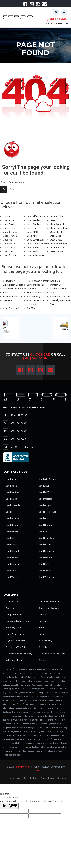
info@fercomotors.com (23, 447)
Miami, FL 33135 (19, 415)
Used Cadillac (34, 224)
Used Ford (32, 228)
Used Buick (9, 224)
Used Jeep (56, 236)
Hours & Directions (36, 293)
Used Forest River (59, 228)
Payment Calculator (13, 296)
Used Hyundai (10, 236)
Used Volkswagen (36, 255)
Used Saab (32, 251)
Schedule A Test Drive (15, 647)
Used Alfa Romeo (36, 216)
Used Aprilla (56, 216)
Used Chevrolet (58, 224)
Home (6, 293)
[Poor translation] (13, 806)
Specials (7, 300)
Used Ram (8, 251)
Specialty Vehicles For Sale (50, 654)
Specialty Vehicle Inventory (17, 654)
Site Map (31, 308)
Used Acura (9, 216)
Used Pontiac (33, 248)
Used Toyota (9, 255)
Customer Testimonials (15, 289)
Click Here (40, 354)
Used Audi (8, 220)
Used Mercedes (12, 551)
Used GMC (32, 232)
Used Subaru (57, 251)
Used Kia (8, 240)
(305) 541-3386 (57, 19)
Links (53, 293)
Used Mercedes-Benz (38, 244)
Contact (33, 778)
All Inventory (9, 281)
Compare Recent (35, 285)
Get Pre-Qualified (59, 289)
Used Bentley (33, 220)
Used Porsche (57, 248)
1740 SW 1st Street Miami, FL (57, 24)
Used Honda (57, 232)
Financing (32, 289)
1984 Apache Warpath (38, 281)
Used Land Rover (35, 240)
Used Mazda (10, 244)
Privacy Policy (33, 296)
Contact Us (56, 285)
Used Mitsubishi (58, 244)
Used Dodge (10, 228)
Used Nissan (10, 248)
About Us (55, 281)
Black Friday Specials (14, 285)
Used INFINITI (33, 236)
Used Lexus (56, 240)
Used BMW (56, 220)
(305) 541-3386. (35, 358)
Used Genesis (10, 232)
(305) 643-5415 (19, 439)
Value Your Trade (12, 308)
